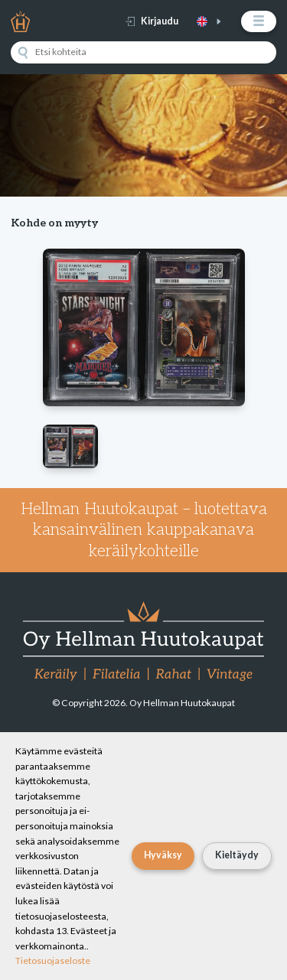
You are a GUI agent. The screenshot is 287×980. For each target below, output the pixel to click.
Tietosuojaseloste (53, 960)
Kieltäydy (237, 855)
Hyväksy (163, 855)
